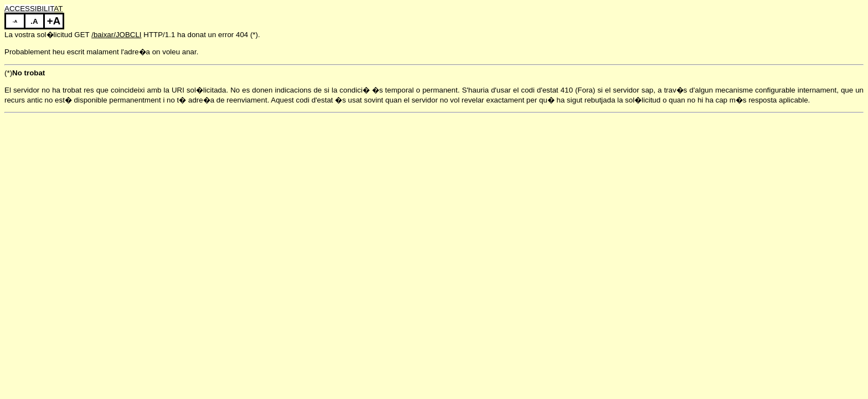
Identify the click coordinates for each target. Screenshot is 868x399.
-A (15, 21)
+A (54, 21)
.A (34, 21)
